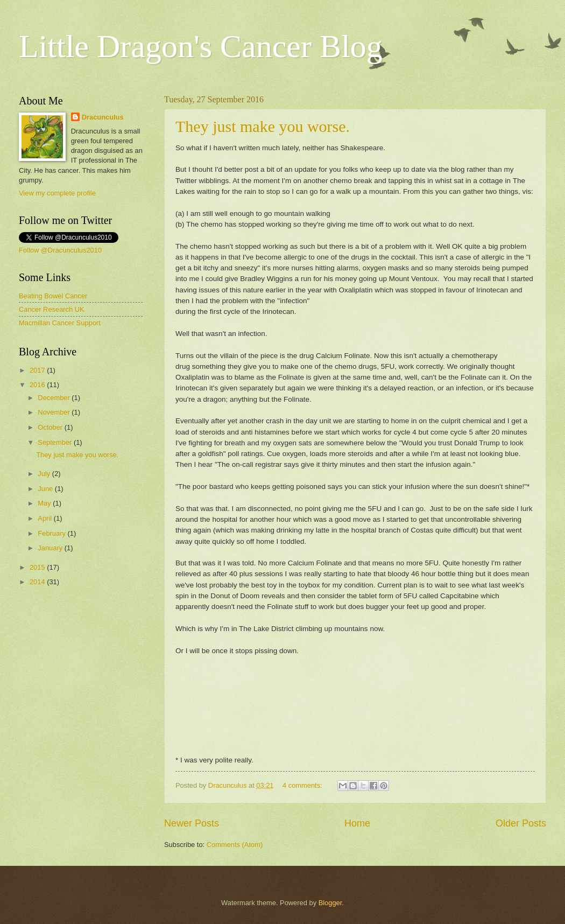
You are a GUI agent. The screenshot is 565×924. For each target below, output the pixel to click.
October (51, 427)
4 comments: (303, 785)
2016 (38, 385)
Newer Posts (192, 823)
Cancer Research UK (52, 309)
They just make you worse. (263, 126)
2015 (38, 567)
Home (357, 823)
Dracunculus (103, 117)
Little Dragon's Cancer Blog (201, 46)
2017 (38, 370)
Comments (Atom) (235, 845)
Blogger (330, 903)
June (46, 489)
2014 (38, 582)
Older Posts (521, 823)
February (52, 533)
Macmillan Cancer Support (60, 323)
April (45, 518)
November (55, 412)
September (56, 442)
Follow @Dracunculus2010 (60, 250)
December (55, 398)
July (45, 474)
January (51, 548)
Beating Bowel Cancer (53, 296)
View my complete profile (57, 193)
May (45, 503)
